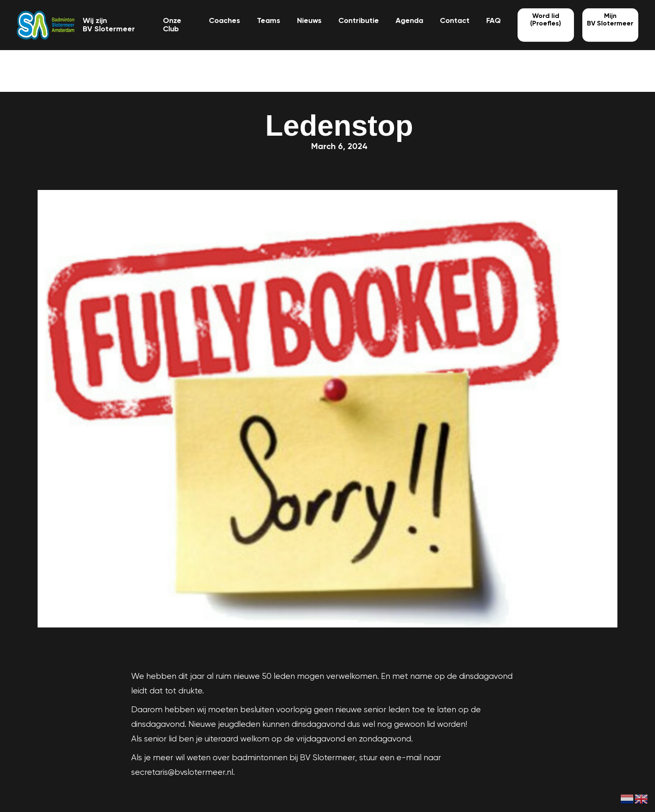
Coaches (225, 21)
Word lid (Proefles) (546, 20)
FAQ (494, 21)
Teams (269, 21)
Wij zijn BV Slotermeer (109, 25)
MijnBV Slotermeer (610, 20)
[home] (46, 25)
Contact (455, 21)
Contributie (359, 21)
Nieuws (309, 21)
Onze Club (172, 25)
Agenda (409, 21)
